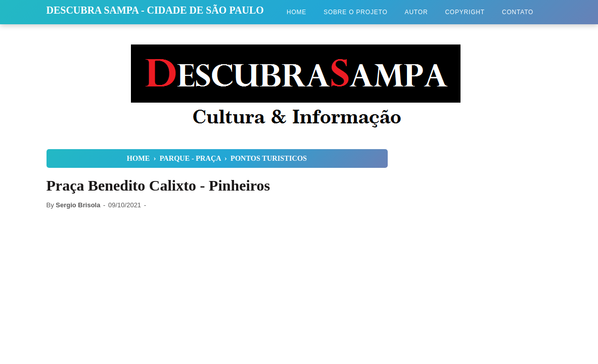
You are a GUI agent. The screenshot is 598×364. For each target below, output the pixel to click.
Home (296, 12)
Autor (417, 12)
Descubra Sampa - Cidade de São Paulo (155, 10)
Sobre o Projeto (355, 12)
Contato (518, 12)
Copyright (465, 12)
